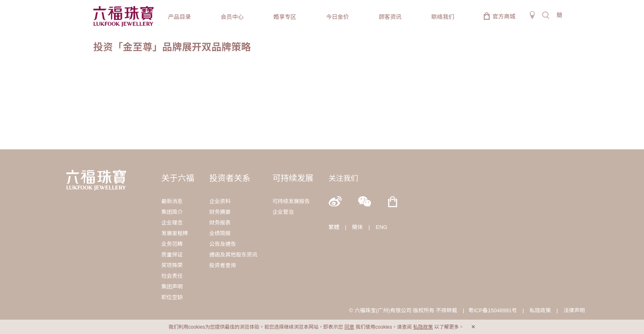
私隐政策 (540, 310)
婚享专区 (285, 17)
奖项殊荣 (172, 265)
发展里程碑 (175, 233)
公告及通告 (222, 244)
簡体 (357, 227)
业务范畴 (172, 244)
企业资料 (220, 201)
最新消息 (172, 201)
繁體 (334, 227)
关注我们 (343, 178)
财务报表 (220, 223)
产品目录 (179, 17)
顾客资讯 (390, 17)
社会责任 (172, 276)
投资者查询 (222, 265)
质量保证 (172, 255)
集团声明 (172, 287)
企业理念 (172, 223)
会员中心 (232, 17)
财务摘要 (220, 212)
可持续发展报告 (291, 201)
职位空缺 (172, 297)
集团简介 (172, 212)
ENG (382, 227)
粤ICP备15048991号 (493, 310)
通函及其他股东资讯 (233, 255)
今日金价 (338, 17)
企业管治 (283, 212)
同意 (349, 327)
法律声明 (574, 310)
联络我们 (443, 17)
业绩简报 (220, 233)
